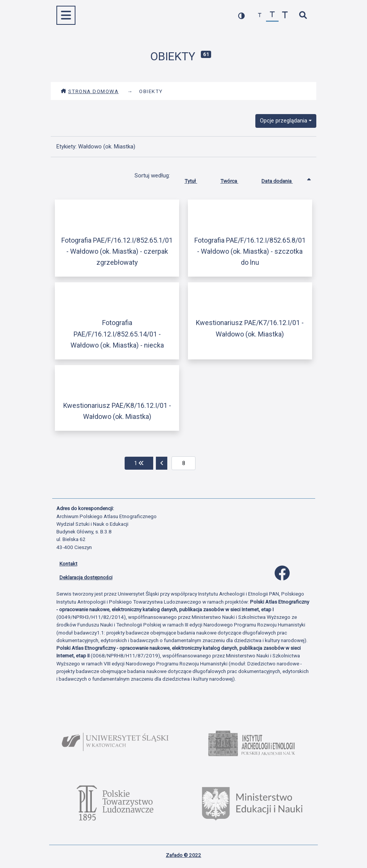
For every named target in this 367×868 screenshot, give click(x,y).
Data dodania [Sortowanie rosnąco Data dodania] (283, 179)
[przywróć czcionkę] (272, 15)
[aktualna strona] (183, 463)
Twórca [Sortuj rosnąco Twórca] (235, 179)
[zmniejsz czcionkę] (260, 15)
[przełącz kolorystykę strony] (241, 15)
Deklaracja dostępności (86, 577)
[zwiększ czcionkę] (285, 15)
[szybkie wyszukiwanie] (303, 15)
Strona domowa (90, 91)
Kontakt (68, 564)
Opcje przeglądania (284, 121)
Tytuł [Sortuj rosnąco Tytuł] (196, 179)
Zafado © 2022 (183, 855)
